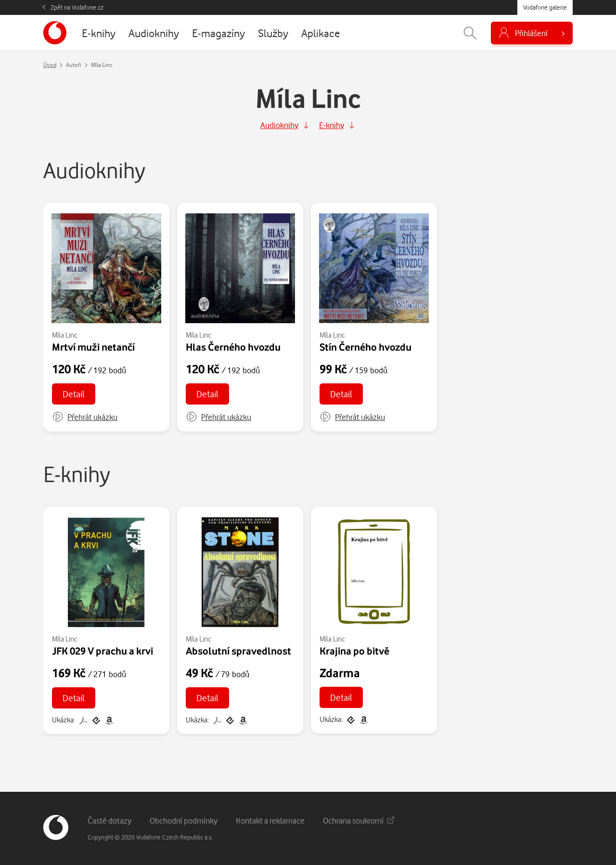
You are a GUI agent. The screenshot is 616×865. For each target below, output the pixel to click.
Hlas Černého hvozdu (233, 347)
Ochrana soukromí (359, 820)
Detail (74, 394)
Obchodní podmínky (184, 820)
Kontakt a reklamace (270, 820)
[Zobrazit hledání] (470, 33)
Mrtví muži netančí (93, 347)
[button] (85, 417)
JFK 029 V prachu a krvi (103, 651)
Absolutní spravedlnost (238, 651)
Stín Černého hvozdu (366, 347)
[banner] (55, 33)
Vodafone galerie (545, 7)
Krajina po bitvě (354, 651)
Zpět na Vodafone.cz (77, 7)
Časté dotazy (109, 820)
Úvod (50, 65)
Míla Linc (65, 335)
